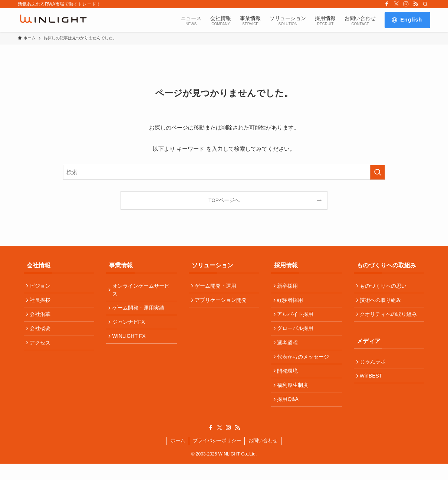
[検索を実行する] (378, 172)
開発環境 (289, 382)
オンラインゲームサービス (142, 290)
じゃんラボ (375, 368)
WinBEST (373, 384)
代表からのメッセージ (305, 366)
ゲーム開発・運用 (217, 287)
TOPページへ (224, 200)
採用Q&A (290, 414)
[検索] (425, 4)
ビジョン (42, 287)
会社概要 (42, 334)
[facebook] (387, 4)
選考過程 (289, 350)
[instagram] (406, 4)
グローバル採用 (297, 334)
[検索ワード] (224, 172)
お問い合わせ (263, 457)
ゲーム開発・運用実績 (140, 310)
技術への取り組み (382, 303)
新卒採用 (289, 287)
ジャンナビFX (130, 326)
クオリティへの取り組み (390, 319)
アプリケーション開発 (223, 303)
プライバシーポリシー (217, 457)
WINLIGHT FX (131, 342)
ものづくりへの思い (385, 287)
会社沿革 (42, 319)
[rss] (416, 4)
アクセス (42, 350)
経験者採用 (292, 303)
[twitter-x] (396, 4)
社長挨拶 (42, 303)
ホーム (178, 457)
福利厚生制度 (294, 398)
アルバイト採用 (297, 319)
